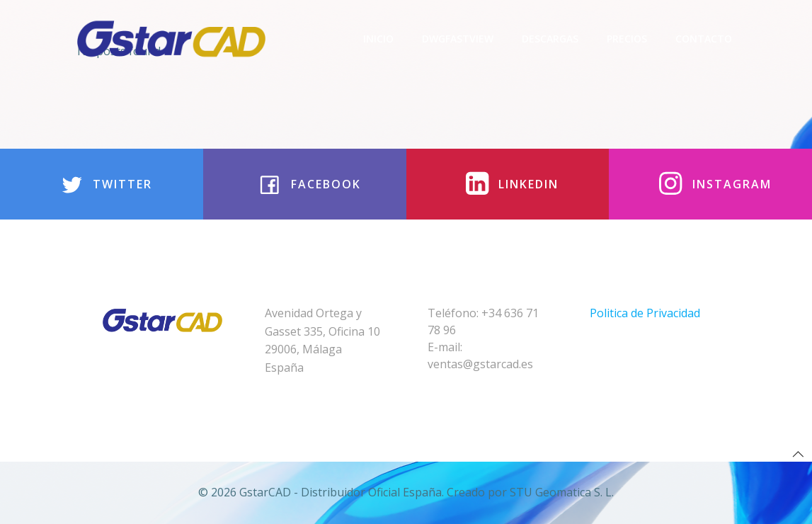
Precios (627, 39)
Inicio (378, 39)
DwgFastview (458, 39)
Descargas (550, 39)
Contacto (704, 39)
